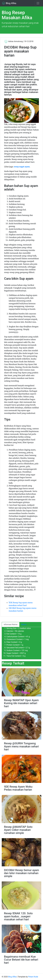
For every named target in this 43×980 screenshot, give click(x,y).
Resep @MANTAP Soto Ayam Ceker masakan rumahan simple (18, 830)
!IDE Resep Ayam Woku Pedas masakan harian (18, 788)
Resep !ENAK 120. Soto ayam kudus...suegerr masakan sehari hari (18, 916)
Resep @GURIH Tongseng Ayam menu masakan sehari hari (21, 746)
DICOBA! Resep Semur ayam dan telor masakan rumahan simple (21, 873)
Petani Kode (33, 977)
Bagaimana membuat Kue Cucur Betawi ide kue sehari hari (21, 960)
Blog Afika (9, 3)
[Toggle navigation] (38, 3)
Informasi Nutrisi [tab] (11, 624)
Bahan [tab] (24, 624)
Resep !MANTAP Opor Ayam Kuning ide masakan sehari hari (21, 703)
